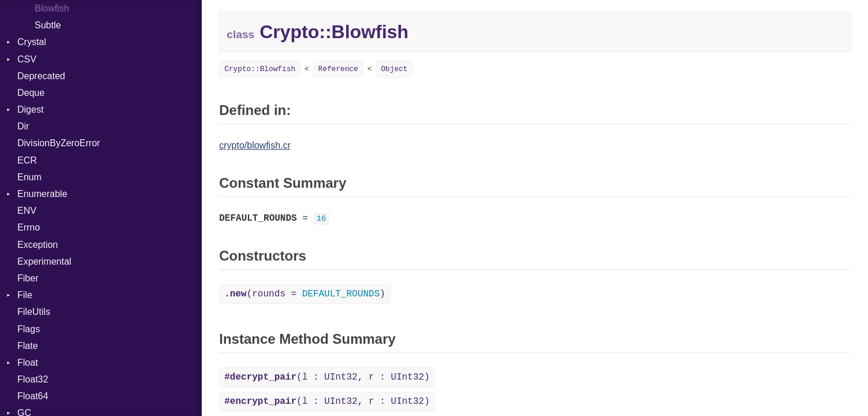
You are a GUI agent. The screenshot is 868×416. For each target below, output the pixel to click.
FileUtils (34, 312)
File (25, 295)
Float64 (33, 396)
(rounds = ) (305, 294)
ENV (27, 211)
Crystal (32, 42)
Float (28, 363)
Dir (23, 126)
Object (394, 69)
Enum (29, 177)
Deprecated (41, 76)
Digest (30, 109)
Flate (28, 346)
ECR (27, 160)
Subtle (48, 25)
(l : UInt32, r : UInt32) (327, 377)
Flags (29, 329)
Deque (31, 93)
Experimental (44, 261)
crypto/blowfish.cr (255, 145)
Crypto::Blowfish (260, 69)
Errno (29, 227)
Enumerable (42, 194)
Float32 (33, 379)
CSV (27, 59)
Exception (38, 245)
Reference (338, 69)
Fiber (28, 278)
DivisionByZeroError (59, 143)
